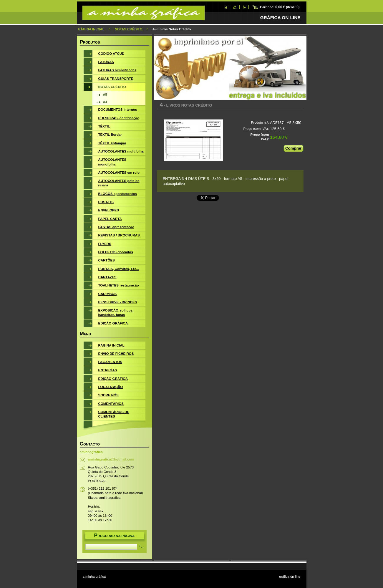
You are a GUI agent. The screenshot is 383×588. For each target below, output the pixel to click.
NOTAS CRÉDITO (128, 29)
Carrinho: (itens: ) (280, 7)
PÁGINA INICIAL (91, 29)
